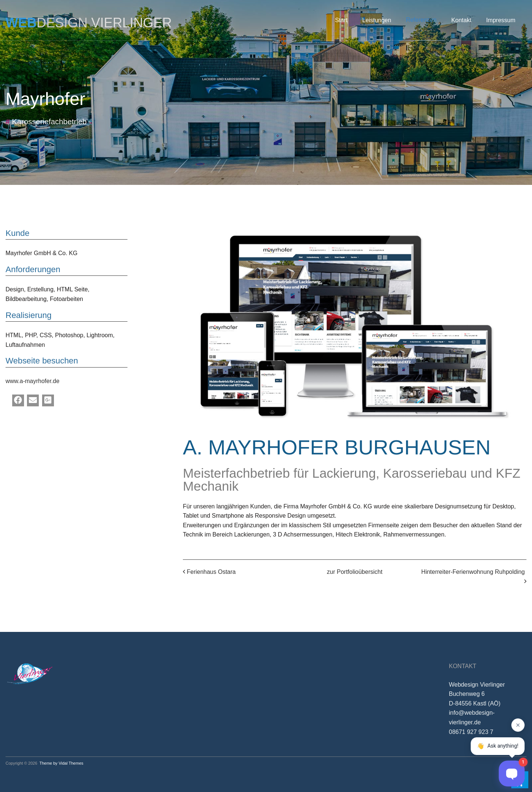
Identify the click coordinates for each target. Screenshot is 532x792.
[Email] (33, 400)
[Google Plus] (48, 400)
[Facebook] (18, 400)
